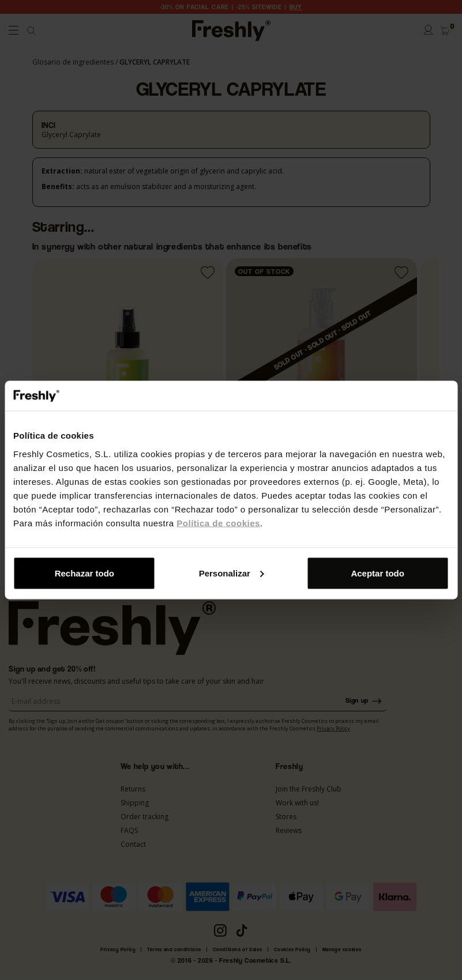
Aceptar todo (378, 573)
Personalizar (232, 573)
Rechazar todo (84, 573)
